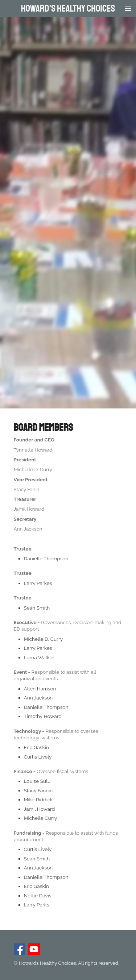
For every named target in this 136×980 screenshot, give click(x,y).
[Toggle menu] (128, 9)
